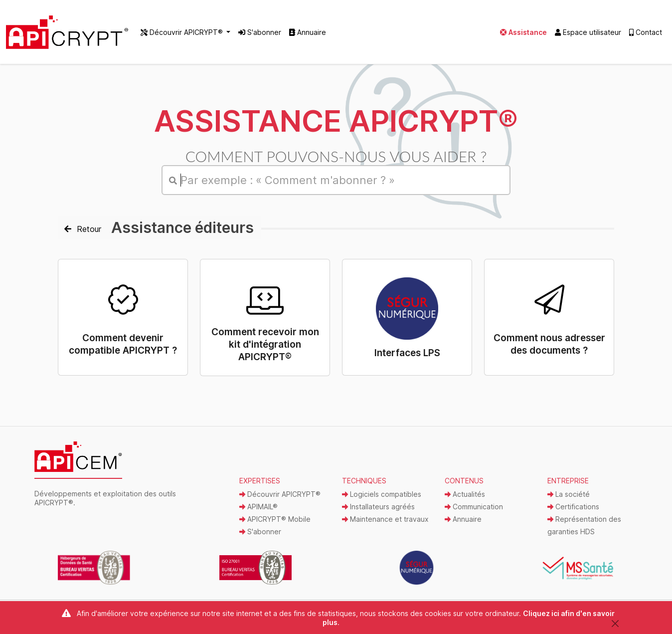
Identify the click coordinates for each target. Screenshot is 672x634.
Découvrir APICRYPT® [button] (183, 32)
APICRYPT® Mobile (275, 519)
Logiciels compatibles (382, 494)
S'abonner (260, 32)
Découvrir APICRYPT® (280, 494)
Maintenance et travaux (385, 519)
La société (569, 494)
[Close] (615, 623)
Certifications (573, 507)
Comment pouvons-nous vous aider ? (336, 156)
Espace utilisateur (588, 32)
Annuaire (308, 32)
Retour (83, 229)
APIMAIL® (258, 507)
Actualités (465, 494)
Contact (646, 32)
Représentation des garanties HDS (584, 525)
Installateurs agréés (378, 507)
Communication (474, 507)
